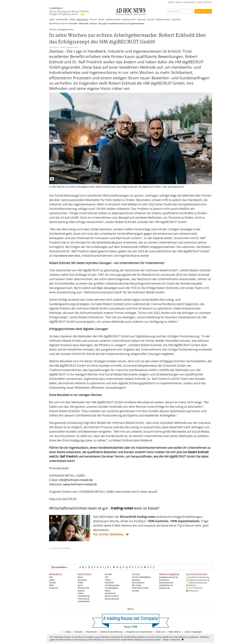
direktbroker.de (166, 585)
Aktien (108, 591)
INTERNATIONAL (163, 19)
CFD (107, 577)
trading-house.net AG (168, 577)
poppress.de (165, 588)
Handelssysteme (112, 585)
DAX (51, 577)
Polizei (81, 593)
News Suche (201, 11)
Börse (80, 577)
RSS (199, 2)
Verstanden (175, 640)
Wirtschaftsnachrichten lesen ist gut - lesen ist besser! (104, 508)
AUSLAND (141, 19)
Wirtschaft (84, 23)
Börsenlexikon (59, 567)
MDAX (52, 580)
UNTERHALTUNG (113, 19)
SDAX (51, 585)
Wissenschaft (83, 588)
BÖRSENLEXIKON (189, 2)
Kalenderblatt (84, 601)
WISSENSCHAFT (129, 19)
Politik (80, 583)
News (69, 632)
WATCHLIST (208, 2)
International (83, 599)
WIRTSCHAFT (83, 19)
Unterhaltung (84, 596)
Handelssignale (111, 588)
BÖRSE (72, 19)
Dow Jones (54, 588)
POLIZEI (151, 19)
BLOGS (178, 2)
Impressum (91, 632)
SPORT (101, 19)
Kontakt (136, 591)
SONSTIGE (176, 19)
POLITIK (93, 19)
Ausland (81, 591)
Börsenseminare (112, 599)
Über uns (161, 632)
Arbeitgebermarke (65, 30)
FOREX (108, 580)
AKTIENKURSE (62, 19)
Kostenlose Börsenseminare (166, 581)
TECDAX (53, 583)
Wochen (53, 30)
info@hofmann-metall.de (76, 480)
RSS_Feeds (137, 585)
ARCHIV (171, 2)
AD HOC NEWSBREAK (141, 577)
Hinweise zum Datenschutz (139, 632)
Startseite (73, 23)
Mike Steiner (175, 632)
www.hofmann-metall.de (80, 484)
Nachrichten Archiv (140, 588)
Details (166, 640)
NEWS (52, 19)
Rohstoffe (109, 583)
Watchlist (136, 580)
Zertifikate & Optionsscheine (112, 595)
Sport (80, 585)
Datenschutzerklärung (111, 632)
